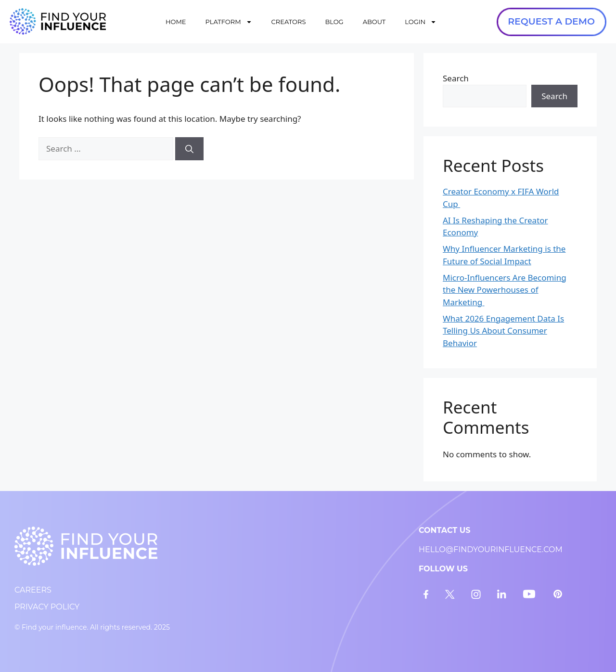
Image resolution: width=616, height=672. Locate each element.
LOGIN (421, 22)
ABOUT (374, 22)
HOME (176, 22)
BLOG (334, 22)
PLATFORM (229, 22)
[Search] (189, 149)
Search (456, 78)
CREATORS (289, 22)
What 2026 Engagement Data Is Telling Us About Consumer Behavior (503, 331)
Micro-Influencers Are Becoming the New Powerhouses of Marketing (505, 290)
